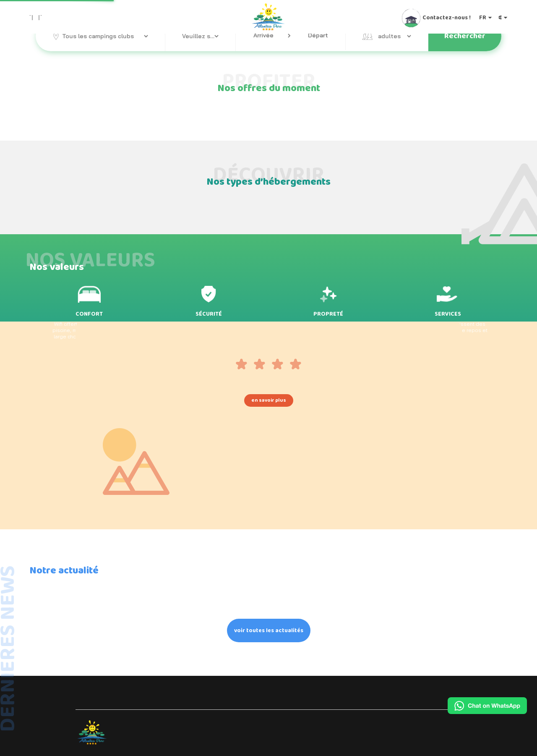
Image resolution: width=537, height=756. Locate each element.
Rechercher (465, 36)
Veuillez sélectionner (200, 36)
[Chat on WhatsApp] (487, 706)
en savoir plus (269, 400)
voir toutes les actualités (269, 630)
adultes (389, 36)
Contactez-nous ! (447, 17)
